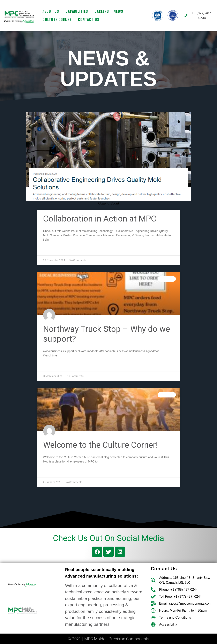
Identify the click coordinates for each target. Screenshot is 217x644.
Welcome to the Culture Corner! (100, 445)
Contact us (89, 19)
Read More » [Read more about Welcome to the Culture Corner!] (52, 471)
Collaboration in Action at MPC (100, 219)
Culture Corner (58, 19)
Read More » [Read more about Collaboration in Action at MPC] (52, 249)
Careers (102, 11)
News (118, 11)
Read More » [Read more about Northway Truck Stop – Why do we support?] (52, 365)
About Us (52, 11)
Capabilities (78, 11)
